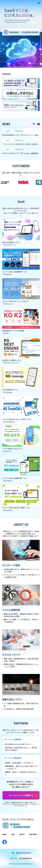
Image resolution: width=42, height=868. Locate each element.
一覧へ (36, 124)
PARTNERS (33, 835)
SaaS (13, 835)
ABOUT (22, 835)
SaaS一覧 (13, 858)
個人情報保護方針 (26, 858)
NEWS (4, 835)
